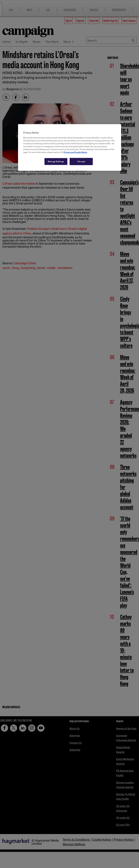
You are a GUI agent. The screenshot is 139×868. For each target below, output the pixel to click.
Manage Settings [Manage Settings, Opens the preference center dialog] (56, 161)
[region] (70, 147)
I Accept (81, 161)
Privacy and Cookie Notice (75, 152)
